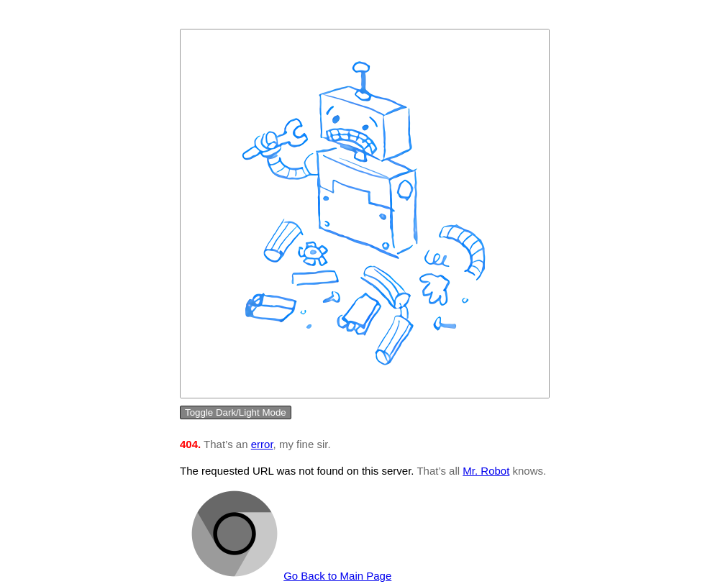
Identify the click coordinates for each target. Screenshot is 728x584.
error (262, 444)
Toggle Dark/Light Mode (236, 412)
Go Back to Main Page (337, 576)
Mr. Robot (486, 471)
